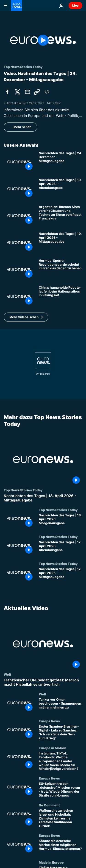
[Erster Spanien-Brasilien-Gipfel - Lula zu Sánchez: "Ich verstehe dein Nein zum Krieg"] (61, 733)
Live (75, 5)
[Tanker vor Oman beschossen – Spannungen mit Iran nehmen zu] (61, 706)
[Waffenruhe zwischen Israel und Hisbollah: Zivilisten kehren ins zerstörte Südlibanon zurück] (61, 818)
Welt (7, 674)
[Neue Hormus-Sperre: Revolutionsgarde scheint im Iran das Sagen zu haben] (61, 269)
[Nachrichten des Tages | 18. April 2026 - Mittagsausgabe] (43, 498)
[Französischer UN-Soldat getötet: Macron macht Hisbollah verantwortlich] (43, 682)
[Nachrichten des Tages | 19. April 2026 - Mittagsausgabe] (61, 243)
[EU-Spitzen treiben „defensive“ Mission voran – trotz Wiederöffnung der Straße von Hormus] (61, 790)
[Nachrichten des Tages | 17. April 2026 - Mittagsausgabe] (61, 575)
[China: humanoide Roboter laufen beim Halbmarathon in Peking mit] (61, 296)
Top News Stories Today (23, 490)
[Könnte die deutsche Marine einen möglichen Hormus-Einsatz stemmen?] (61, 847)
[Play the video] (43, 40)
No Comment (49, 805)
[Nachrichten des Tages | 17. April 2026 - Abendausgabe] (61, 548)
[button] (26, 317)
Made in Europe (51, 862)
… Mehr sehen (20, 127)
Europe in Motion (53, 748)
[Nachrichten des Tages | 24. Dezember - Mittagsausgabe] (61, 162)
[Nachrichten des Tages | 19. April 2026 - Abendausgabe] (61, 189)
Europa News (49, 721)
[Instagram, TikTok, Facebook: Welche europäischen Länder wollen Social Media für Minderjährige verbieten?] (61, 761)
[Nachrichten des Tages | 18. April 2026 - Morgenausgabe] (61, 521)
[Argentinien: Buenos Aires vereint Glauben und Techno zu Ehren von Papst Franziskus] (61, 216)
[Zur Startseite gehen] (17, 6)
